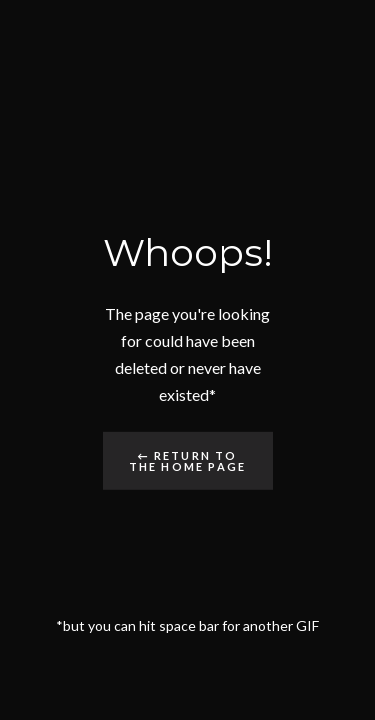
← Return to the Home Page (188, 461)
